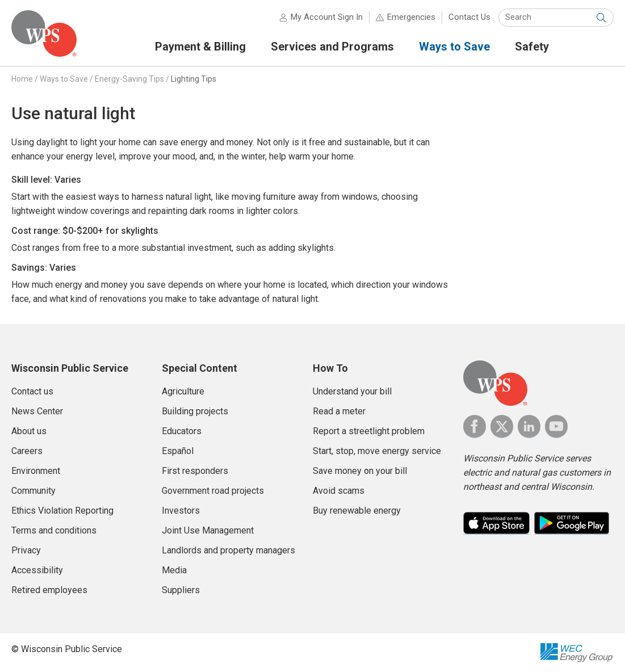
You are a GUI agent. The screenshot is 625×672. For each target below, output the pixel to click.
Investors (181, 511)
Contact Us (469, 17)
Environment (36, 471)
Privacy (26, 550)
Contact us (32, 391)
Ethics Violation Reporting (62, 511)
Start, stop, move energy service (377, 451)
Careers (27, 451)
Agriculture (183, 391)
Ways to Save (64, 79)
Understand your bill (352, 391)
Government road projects (213, 491)
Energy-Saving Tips (129, 79)
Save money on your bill (360, 471)
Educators (182, 431)
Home (22, 79)
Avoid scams (339, 491)
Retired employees (49, 590)
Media (174, 570)
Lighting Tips (194, 79)
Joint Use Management (208, 530)
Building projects (195, 411)
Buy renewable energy (357, 511)
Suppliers (181, 590)
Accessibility (37, 570)
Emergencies (411, 17)
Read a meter (339, 411)
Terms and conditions (54, 530)
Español (178, 451)
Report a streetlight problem (369, 431)
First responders (195, 471)
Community (33, 491)
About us (29, 431)
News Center (37, 411)
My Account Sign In (327, 17)
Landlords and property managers (228, 550)
